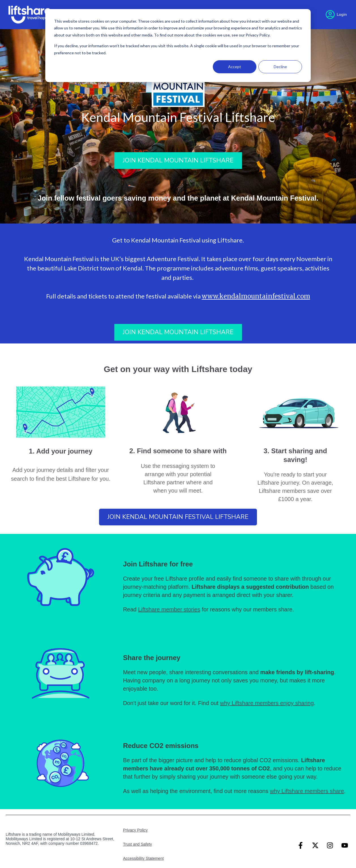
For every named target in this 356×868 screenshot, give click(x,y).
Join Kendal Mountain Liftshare (178, 160)
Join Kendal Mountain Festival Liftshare (178, 517)
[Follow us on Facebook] (301, 845)
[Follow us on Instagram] (330, 845)
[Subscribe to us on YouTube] (345, 845)
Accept (235, 67)
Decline (280, 67)
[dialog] (178, 46)
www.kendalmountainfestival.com (256, 296)
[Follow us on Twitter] (315, 845)
